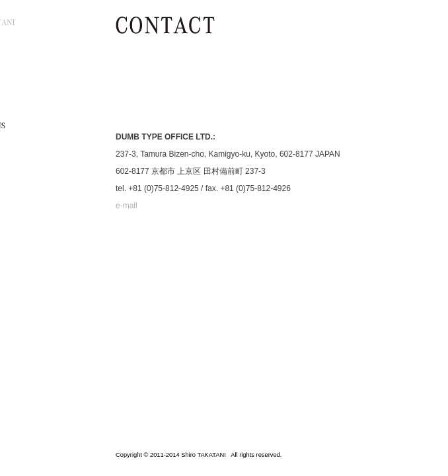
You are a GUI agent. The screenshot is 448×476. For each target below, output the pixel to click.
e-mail (127, 206)
